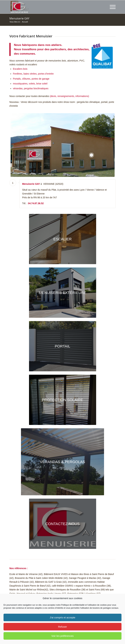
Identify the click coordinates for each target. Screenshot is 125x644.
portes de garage (40, 79)
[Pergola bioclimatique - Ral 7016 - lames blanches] (62, 462)
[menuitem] (111, 7)
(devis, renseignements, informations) (69, 96)
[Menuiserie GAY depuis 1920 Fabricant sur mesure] (52, 7)
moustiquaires (20, 84)
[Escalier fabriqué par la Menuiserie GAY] (63, 239)
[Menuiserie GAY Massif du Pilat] (63, 524)
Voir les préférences (62, 636)
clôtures (26, 79)
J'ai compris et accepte (62, 617)
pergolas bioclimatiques (36, 88)
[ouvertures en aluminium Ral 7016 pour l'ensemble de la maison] (63, 293)
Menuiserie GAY (19, 18)
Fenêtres (18, 74)
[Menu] (111, 7)
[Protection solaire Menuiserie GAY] (63, 400)
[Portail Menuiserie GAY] (63, 346)
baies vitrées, (30, 74)
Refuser (62, 627)
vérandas (18, 88)
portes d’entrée (46, 74)
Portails (17, 79)
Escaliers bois (20, 69)
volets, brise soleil (38, 84)
